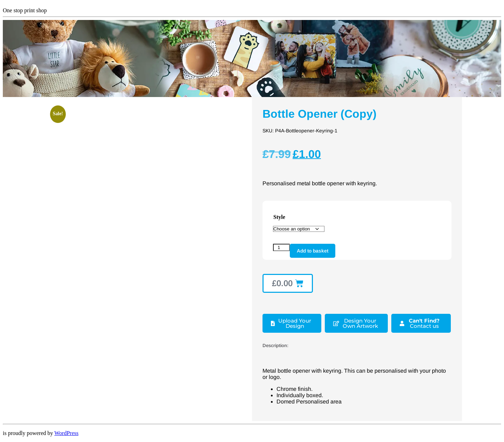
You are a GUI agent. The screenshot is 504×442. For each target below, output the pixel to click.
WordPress (66, 433)
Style (279, 217)
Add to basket (313, 251)
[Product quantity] (281, 247)
